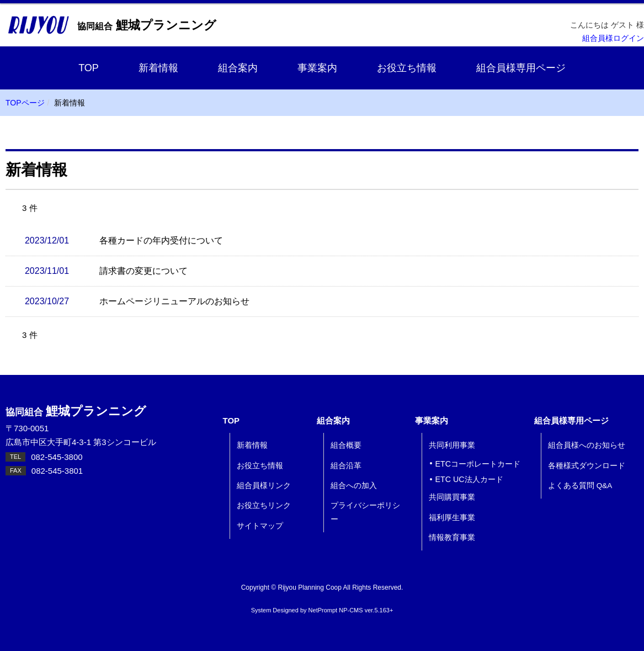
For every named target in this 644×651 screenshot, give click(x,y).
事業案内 (317, 68)
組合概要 (346, 445)
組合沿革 (346, 466)
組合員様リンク (264, 486)
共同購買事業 (452, 497)
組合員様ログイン (613, 38)
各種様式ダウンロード (587, 466)
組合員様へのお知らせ (587, 445)
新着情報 (158, 68)
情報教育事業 (452, 538)
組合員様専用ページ (521, 68)
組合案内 (238, 68)
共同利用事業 (452, 445)
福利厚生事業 (452, 518)
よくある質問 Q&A (580, 486)
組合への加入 (354, 486)
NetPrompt (323, 610)
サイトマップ (260, 526)
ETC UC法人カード (469, 479)
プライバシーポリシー (365, 512)
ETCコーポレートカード (478, 464)
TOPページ (25, 103)
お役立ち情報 (407, 68)
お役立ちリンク (264, 506)
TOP (89, 68)
